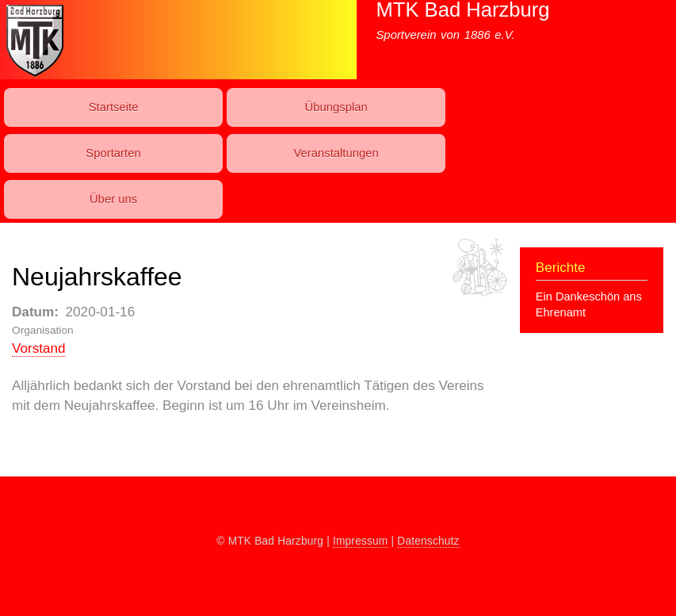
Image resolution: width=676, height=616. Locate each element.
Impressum (361, 541)
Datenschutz (428, 541)
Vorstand (39, 348)
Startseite (114, 107)
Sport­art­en (113, 153)
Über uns (113, 199)
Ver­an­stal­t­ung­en (336, 153)
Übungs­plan (336, 107)
